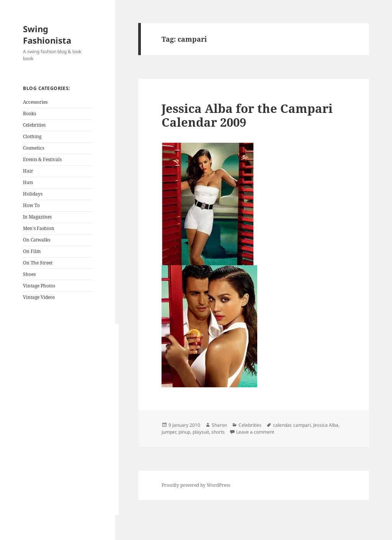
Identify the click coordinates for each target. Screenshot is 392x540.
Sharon (219, 425)
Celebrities (34, 125)
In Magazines (37, 217)
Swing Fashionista (47, 34)
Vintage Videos (39, 297)
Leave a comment (255, 432)
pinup (184, 432)
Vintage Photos (39, 286)
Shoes (29, 274)
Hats (28, 182)
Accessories (35, 102)
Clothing (32, 136)
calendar (282, 425)
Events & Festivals (42, 159)
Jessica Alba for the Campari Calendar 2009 (247, 115)
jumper (169, 432)
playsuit (201, 432)
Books (29, 113)
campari (302, 425)
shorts (218, 432)
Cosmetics (33, 148)
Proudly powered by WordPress (196, 485)
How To (31, 205)
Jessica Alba (326, 425)
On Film (32, 251)
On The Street (38, 263)
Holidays (33, 194)
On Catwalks (37, 240)
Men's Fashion (39, 228)
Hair (28, 171)
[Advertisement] (71, 419)
